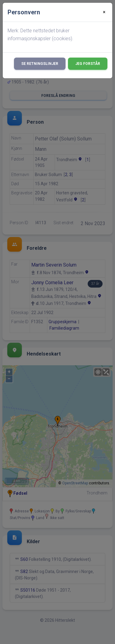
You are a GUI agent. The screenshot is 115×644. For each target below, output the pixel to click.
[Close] (104, 12)
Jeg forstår (88, 64)
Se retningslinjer (40, 64)
